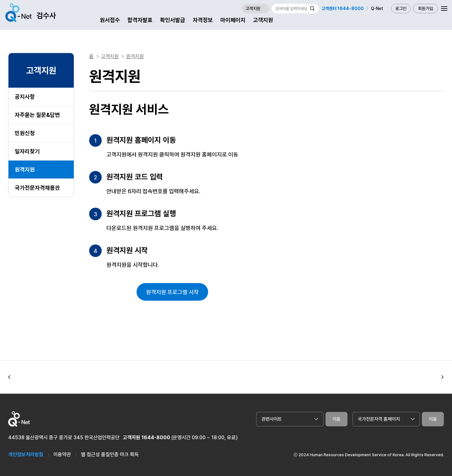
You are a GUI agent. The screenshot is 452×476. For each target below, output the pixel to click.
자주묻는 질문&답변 (37, 115)
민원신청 (25, 133)
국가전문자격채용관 (37, 188)
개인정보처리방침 (26, 454)
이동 (336, 419)
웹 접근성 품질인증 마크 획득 (110, 454)
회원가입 (426, 8)
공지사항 (25, 97)
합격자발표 (140, 20)
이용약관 (62, 454)
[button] (9, 377)
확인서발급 (173, 20)
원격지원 (25, 170)
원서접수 (110, 20)
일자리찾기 (27, 151)
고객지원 (263, 20)
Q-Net (377, 8)
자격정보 (203, 20)
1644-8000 (156, 438)
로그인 (401, 8)
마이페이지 (233, 20)
